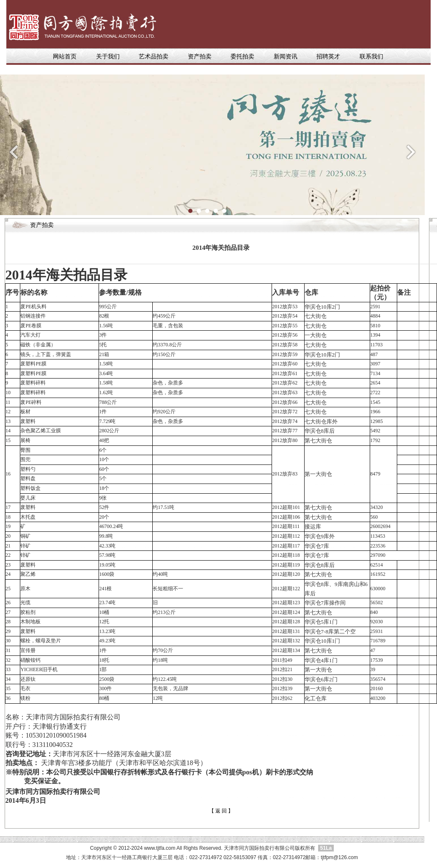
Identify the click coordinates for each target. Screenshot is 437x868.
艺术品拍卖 (154, 57)
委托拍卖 (242, 57)
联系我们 (371, 57)
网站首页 (66, 57)
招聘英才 (328, 57)
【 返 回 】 (221, 811)
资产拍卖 (200, 57)
